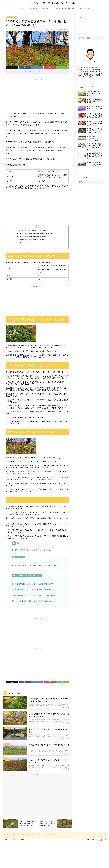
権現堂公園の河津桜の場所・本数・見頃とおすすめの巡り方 (34, 595)
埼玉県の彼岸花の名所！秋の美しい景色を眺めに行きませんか (35, 565)
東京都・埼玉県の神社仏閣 (65, 8)
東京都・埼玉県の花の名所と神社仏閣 (55, 3)
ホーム (22, 8)
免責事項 (22, 840)
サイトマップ (84, 8)
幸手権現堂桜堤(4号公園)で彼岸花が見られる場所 (34, 233)
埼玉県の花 (34, 8)
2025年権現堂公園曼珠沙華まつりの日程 (31, 230)
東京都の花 (47, 8)
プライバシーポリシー (11, 840)
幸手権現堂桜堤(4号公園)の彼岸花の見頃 (31, 237)
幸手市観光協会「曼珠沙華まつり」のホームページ (31, 550)
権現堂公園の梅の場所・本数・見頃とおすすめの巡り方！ (33, 590)
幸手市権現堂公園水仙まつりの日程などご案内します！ (33, 584)
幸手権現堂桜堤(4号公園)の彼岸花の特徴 (31, 240)
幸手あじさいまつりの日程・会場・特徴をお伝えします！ (33, 601)
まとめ (19, 243)
